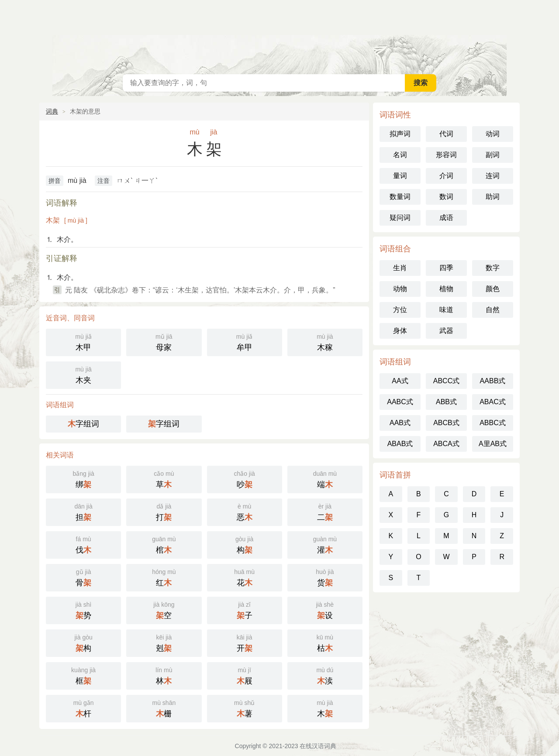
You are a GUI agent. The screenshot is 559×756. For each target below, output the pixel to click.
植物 (446, 289)
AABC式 (400, 402)
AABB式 (493, 381)
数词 (446, 197)
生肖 (400, 268)
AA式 (400, 381)
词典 (52, 111)
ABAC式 (493, 402)
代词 (446, 134)
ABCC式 (446, 381)
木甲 (83, 342)
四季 (446, 268)
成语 (446, 218)
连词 (493, 176)
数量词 (400, 197)
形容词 (446, 155)
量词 (400, 176)
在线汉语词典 (279, 35)
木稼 (325, 342)
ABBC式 (493, 423)
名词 (400, 155)
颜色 (493, 289)
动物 (400, 289)
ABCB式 (446, 423)
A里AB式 (493, 444)
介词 (446, 176)
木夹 (83, 374)
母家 (164, 342)
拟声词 (400, 134)
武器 (446, 331)
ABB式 (446, 402)
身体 (400, 331)
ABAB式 (400, 444)
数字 (493, 268)
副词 (493, 155)
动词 (493, 134)
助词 (493, 197)
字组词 (83, 424)
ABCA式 (446, 444)
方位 (400, 310)
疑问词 (400, 218)
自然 (493, 310)
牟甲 (245, 342)
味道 (446, 310)
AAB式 (400, 423)
